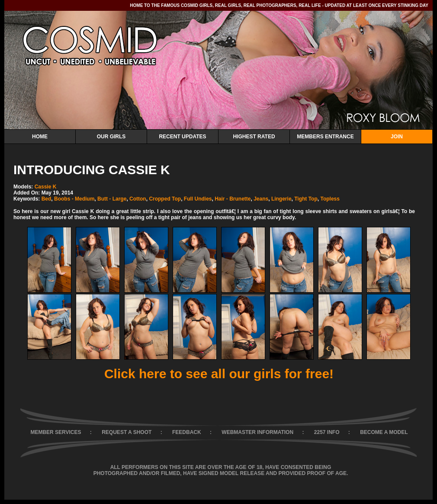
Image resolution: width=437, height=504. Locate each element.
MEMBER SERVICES (56, 432)
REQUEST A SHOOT (127, 432)
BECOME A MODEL (384, 432)
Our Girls (111, 137)
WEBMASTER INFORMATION (257, 432)
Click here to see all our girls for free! (219, 374)
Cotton (138, 199)
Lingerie (281, 199)
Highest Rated (254, 137)
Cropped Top (165, 199)
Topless (330, 199)
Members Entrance (325, 137)
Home (40, 137)
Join (397, 137)
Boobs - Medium (74, 199)
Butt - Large (112, 199)
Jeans (261, 199)
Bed (47, 199)
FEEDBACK (187, 432)
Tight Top (306, 199)
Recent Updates (182, 137)
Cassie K (46, 187)
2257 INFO (327, 432)
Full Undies (198, 199)
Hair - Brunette (233, 199)
